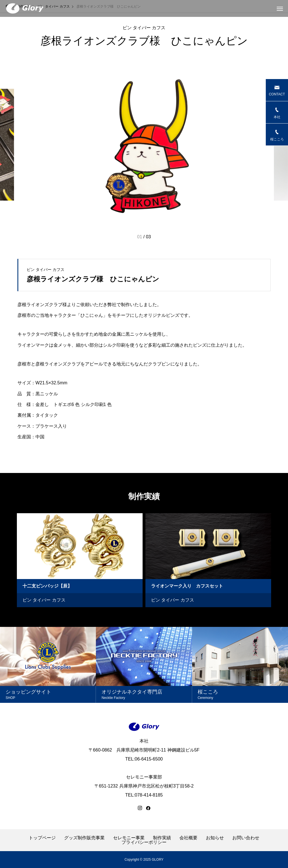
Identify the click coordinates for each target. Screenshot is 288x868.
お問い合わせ (246, 838)
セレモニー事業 (129, 838)
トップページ (42, 838)
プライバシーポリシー (144, 842)
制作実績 (162, 838)
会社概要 (188, 838)
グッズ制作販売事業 (84, 838)
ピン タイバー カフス (144, 28)
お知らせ (215, 838)
